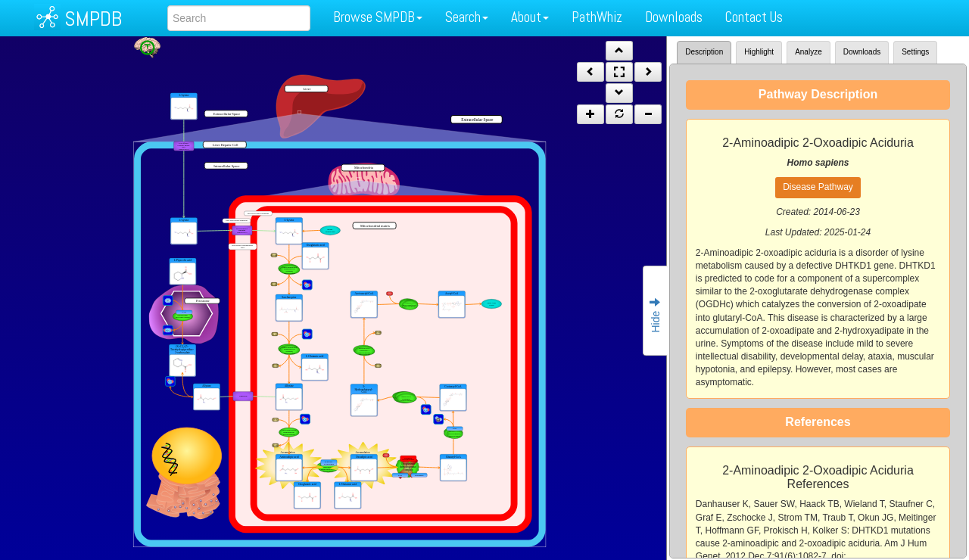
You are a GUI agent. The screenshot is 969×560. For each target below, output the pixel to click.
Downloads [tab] (862, 52)
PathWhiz (597, 17)
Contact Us (754, 17)
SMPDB (93, 19)
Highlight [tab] (759, 52)
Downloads (674, 17)
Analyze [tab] (809, 52)
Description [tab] (704, 52)
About (530, 17)
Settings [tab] (915, 52)
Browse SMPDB (378, 17)
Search (467, 17)
